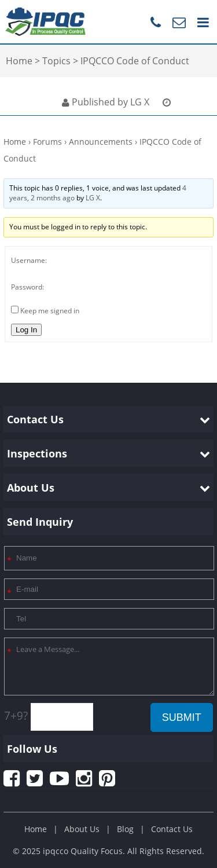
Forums (47, 142)
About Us (82, 829)
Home (15, 142)
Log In (26, 330)
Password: (27, 287)
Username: (29, 260)
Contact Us (172, 829)
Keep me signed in (50, 311)
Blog (125, 829)
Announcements (101, 142)
